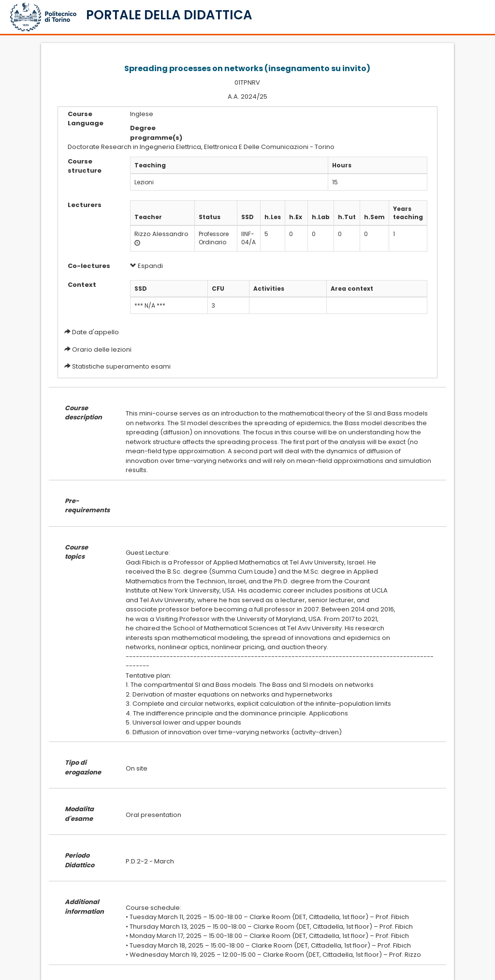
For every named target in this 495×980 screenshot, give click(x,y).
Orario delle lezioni (102, 349)
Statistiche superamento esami (121, 366)
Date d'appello (95, 332)
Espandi (146, 266)
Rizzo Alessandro (161, 234)
